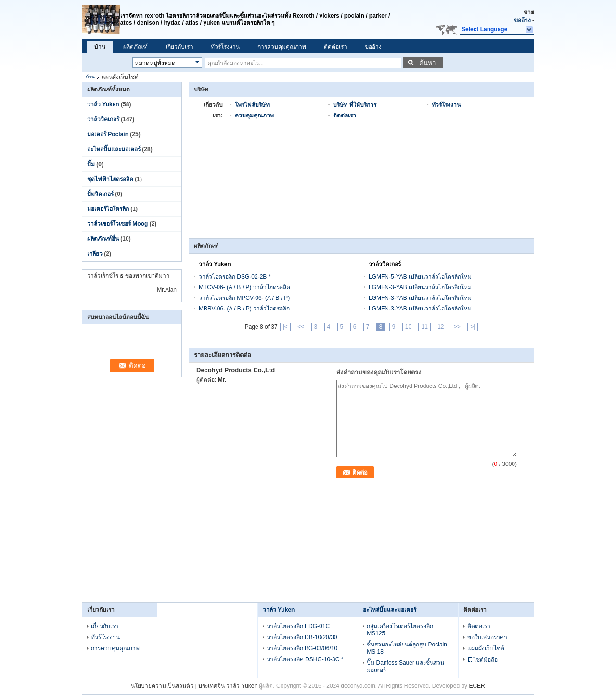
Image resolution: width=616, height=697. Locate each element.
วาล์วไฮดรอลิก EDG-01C (298, 626)
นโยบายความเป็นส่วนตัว (162, 686)
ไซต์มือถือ (482, 660)
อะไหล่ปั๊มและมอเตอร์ (114, 149)
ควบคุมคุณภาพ (254, 116)
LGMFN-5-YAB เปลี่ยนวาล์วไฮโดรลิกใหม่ (420, 277)
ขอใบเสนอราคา (487, 637)
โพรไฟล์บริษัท (252, 105)
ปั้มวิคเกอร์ (100, 194)
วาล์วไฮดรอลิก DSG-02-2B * (235, 277)
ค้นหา (427, 63)
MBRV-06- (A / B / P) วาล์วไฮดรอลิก (244, 309)
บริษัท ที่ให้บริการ (354, 105)
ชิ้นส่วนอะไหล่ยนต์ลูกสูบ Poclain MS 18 (407, 648)
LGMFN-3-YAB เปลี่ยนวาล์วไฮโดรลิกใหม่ (420, 287)
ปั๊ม (91, 164)
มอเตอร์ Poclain (108, 134)
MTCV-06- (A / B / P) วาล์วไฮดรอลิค (244, 287)
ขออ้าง (522, 20)
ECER (477, 686)
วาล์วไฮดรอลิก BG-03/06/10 (302, 648)
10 (408, 327)
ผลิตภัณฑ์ (135, 47)
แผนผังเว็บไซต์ (486, 648)
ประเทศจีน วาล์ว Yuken (228, 686)
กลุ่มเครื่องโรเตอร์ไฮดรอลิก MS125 (400, 630)
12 (441, 327)
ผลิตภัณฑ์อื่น (103, 239)
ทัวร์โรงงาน (225, 47)
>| (473, 327)
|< (285, 327)
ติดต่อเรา (335, 47)
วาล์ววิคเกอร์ (103, 119)
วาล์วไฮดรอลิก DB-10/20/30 (302, 637)
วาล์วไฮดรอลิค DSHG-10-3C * (305, 659)
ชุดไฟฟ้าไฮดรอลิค (110, 179)
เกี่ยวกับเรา (179, 47)
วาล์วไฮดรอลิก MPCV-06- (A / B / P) (244, 298)
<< (301, 327)
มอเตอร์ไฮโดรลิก (108, 209)
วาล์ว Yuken (103, 104)
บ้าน (100, 47)
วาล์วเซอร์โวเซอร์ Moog (117, 224)
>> (457, 327)
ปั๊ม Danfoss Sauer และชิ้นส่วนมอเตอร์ (405, 666)
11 (424, 327)
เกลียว (95, 254)
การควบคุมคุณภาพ (282, 47)
